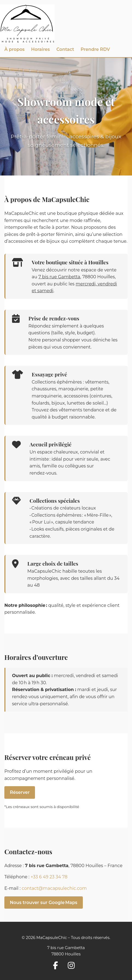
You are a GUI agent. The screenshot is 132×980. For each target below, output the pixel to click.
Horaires (40, 49)
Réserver (20, 792)
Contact (65, 49)
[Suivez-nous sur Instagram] (73, 966)
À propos (14, 49)
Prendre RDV (95, 49)
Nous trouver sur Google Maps (44, 903)
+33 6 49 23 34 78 (49, 877)
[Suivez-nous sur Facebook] (58, 966)
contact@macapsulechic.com (54, 888)
